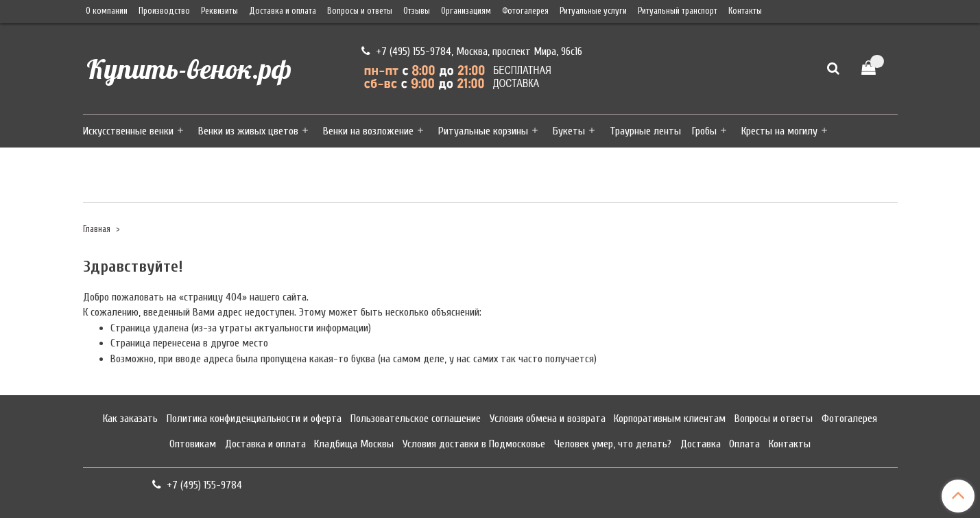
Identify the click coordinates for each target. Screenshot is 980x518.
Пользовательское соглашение (416, 419)
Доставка (701, 444)
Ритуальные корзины (483, 131)
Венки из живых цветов (248, 131)
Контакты (745, 11)
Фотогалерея (525, 11)
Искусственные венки (128, 131)
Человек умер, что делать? (613, 444)
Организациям (466, 11)
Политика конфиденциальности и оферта (254, 419)
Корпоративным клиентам (670, 419)
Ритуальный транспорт (678, 11)
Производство (164, 11)
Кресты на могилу (779, 131)
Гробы (704, 131)
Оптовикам (193, 444)
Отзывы (417, 11)
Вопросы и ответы (360, 11)
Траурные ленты (645, 131)
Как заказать (130, 419)
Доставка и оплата (283, 11)
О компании (107, 11)
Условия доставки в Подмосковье (474, 444)
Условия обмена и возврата (548, 419)
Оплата (744, 444)
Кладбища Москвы (354, 444)
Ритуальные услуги (593, 11)
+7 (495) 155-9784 (412, 51)
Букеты (569, 131)
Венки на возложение (368, 131)
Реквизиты (219, 11)
